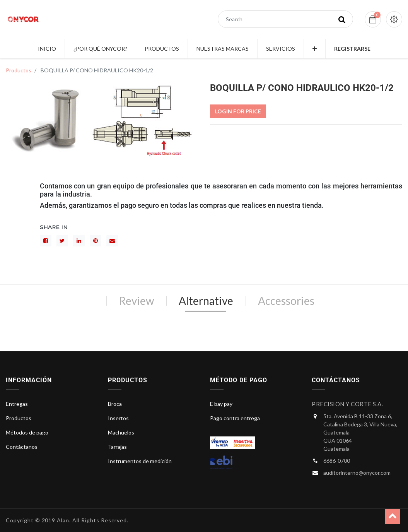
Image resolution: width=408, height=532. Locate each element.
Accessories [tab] (286, 301)
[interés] (96, 241)
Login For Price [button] (238, 111)
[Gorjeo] (62, 241)
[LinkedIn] (79, 241)
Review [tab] (136, 301)
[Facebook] (46, 241)
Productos (19, 70)
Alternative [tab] (206, 301)
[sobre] (112, 241)
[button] (315, 49)
